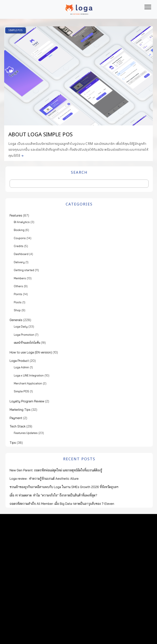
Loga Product (19, 361)
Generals (16, 320)
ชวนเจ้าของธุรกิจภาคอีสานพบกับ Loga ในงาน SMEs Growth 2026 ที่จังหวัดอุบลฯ (64, 487)
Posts (18, 302)
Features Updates (26, 433)
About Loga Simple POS (40, 135)
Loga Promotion (24, 335)
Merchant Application (28, 383)
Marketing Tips (20, 410)
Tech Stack (18, 426)
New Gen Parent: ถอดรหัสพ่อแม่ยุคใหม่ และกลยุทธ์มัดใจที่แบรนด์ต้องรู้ (56, 470)
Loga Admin (21, 367)
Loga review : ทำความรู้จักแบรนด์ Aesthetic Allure (44, 479)
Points (18, 294)
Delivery (19, 262)
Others (18, 286)
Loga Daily (21, 326)
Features (16, 215)
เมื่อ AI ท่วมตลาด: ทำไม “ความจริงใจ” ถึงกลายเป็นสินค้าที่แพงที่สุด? (53, 495)
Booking (19, 230)
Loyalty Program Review (27, 401)
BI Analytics (22, 222)
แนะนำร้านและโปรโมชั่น (27, 343)
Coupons (20, 238)
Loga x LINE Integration (29, 375)
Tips (13, 443)
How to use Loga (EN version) (31, 352)
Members (20, 278)
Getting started (24, 270)
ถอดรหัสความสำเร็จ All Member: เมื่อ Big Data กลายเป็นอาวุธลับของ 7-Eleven (62, 504)
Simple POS (15, 30)
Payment (16, 418)
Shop (17, 310)
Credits (19, 246)
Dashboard (21, 254)
